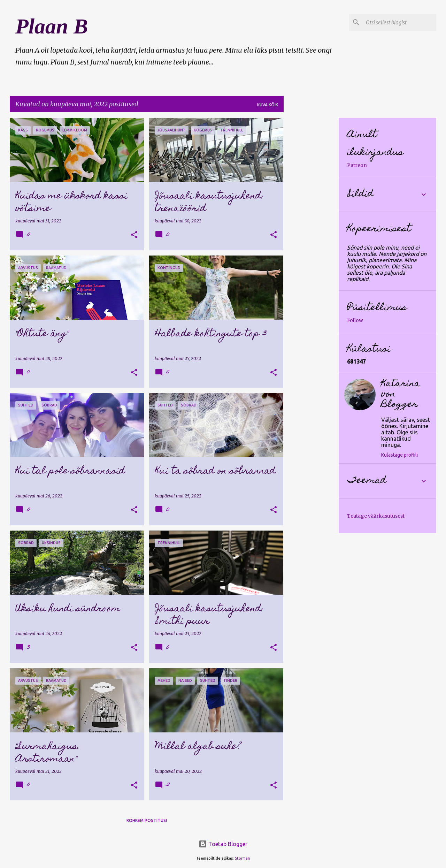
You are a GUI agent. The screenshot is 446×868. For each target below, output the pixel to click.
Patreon (357, 165)
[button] (134, 235)
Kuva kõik (268, 105)
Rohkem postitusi (147, 820)
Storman (243, 858)
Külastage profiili (399, 455)
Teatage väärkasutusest (376, 516)
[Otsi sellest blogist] (400, 22)
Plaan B (52, 26)
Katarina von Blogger (401, 395)
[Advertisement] (311, 222)
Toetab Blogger (223, 844)
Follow (355, 320)
